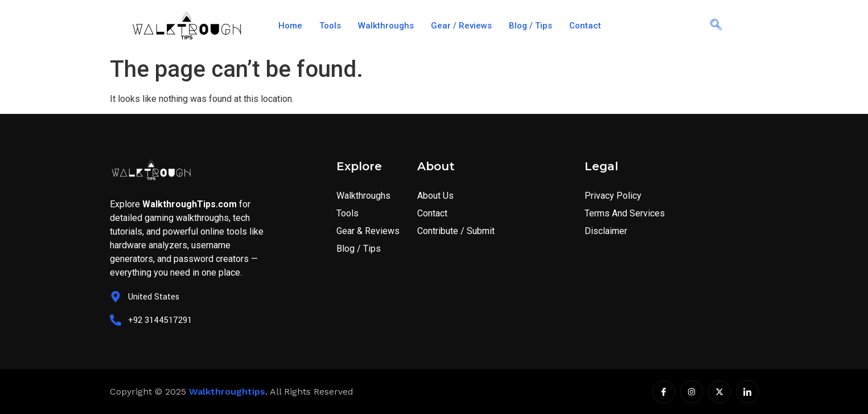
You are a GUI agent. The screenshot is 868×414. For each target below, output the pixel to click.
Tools (330, 26)
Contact (585, 26)
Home (290, 26)
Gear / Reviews (461, 26)
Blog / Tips (530, 26)
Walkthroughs (386, 26)
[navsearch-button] (716, 26)
